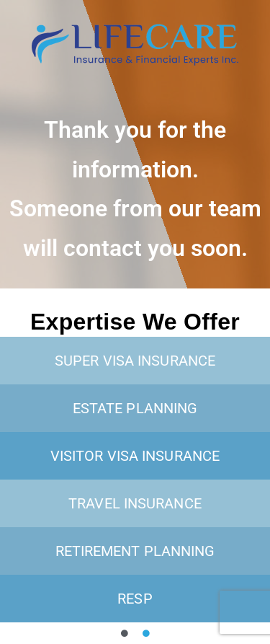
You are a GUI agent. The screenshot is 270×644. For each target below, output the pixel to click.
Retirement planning (135, 551)
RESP (135, 599)
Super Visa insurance (135, 361)
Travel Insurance (135, 503)
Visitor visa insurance (135, 456)
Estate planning (135, 408)
